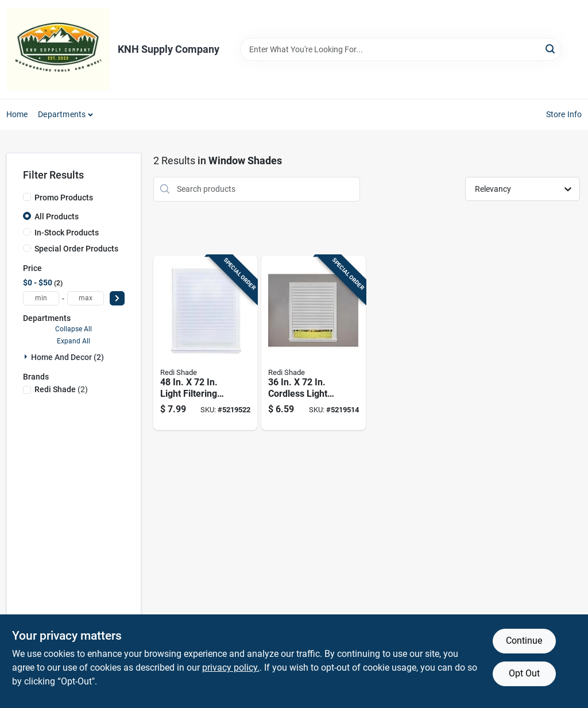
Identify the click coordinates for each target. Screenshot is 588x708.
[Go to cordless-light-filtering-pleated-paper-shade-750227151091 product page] (314, 343)
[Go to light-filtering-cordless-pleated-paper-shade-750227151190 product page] (206, 343)
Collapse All (73, 329)
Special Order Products (76, 249)
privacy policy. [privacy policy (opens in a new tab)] (231, 668)
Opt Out (524, 673)
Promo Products (64, 198)
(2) (61, 389)
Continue (524, 641)
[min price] (41, 298)
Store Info (564, 114)
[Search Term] (401, 49)
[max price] (86, 298)
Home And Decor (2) (67, 357)
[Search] (551, 49)
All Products (57, 216)
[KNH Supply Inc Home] (58, 49)
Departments (62, 114)
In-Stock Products (67, 233)
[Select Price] (117, 298)
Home (17, 114)
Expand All (73, 341)
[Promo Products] (27, 197)
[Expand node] (27, 357)
